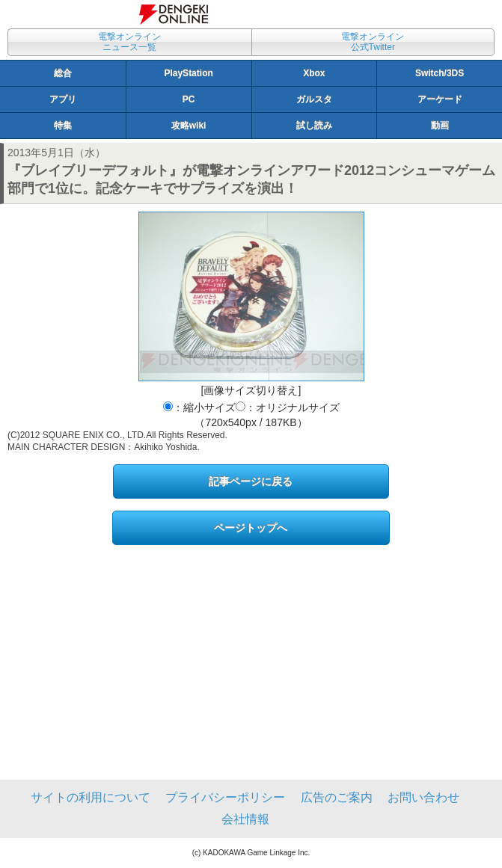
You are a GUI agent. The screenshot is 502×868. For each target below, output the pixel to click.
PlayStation (188, 73)
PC (189, 99)
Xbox (314, 73)
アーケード (440, 99)
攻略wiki (189, 126)
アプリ (63, 99)
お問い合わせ (423, 797)
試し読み (314, 126)
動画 (440, 126)
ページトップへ (251, 528)
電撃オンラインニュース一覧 (129, 42)
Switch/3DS (440, 73)
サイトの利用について (91, 797)
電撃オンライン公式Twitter (373, 42)
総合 (63, 73)
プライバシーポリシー (225, 797)
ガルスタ (314, 99)
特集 (63, 126)
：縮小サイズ (199, 407)
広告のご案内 (337, 797)
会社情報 (245, 819)
